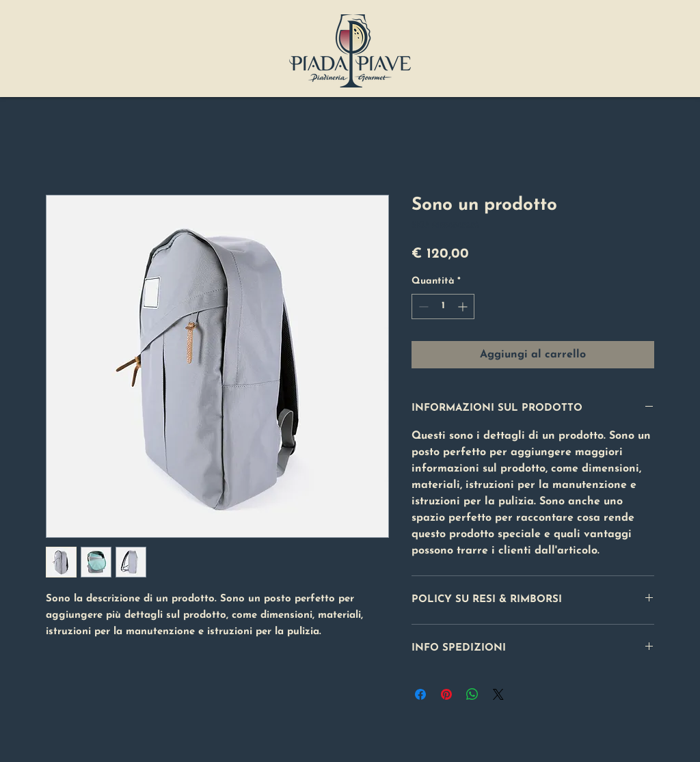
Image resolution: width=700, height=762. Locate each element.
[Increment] (464, 307)
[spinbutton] (443, 307)
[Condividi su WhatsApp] (472, 694)
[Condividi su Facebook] (420, 694)
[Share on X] (498, 694)
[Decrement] (422, 307)
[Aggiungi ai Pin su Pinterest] (446, 694)
